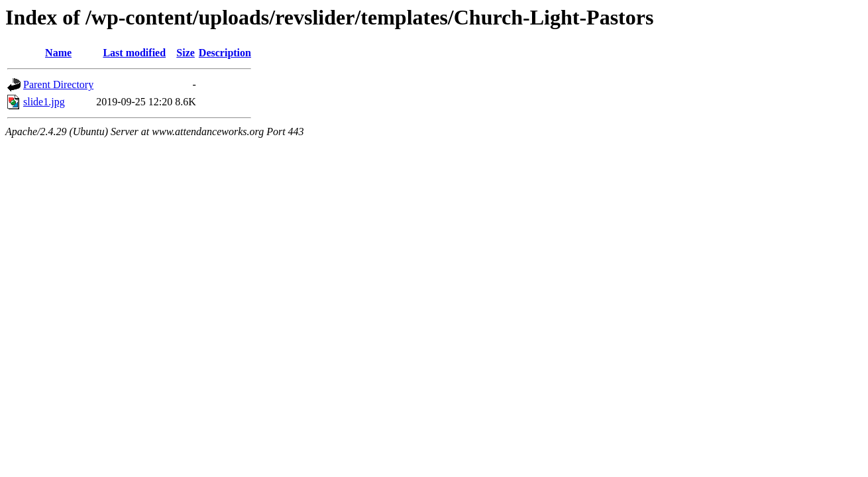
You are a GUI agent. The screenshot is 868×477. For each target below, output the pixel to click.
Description (225, 53)
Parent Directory (58, 84)
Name (58, 53)
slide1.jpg (44, 102)
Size (186, 53)
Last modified (134, 53)
